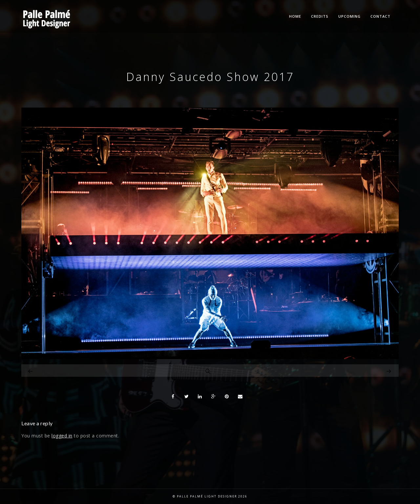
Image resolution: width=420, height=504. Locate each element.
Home (295, 16)
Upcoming (349, 16)
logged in (62, 436)
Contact (380, 16)
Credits (320, 16)
